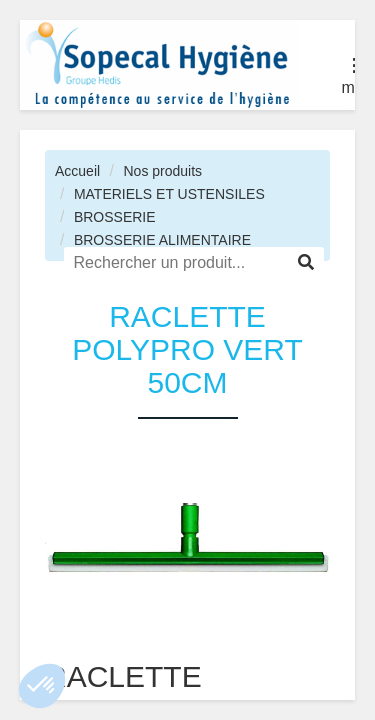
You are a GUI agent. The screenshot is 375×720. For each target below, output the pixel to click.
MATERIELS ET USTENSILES (169, 194)
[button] (42, 686)
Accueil (77, 171)
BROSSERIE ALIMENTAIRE (162, 240)
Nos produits (162, 171)
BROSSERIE (115, 217)
